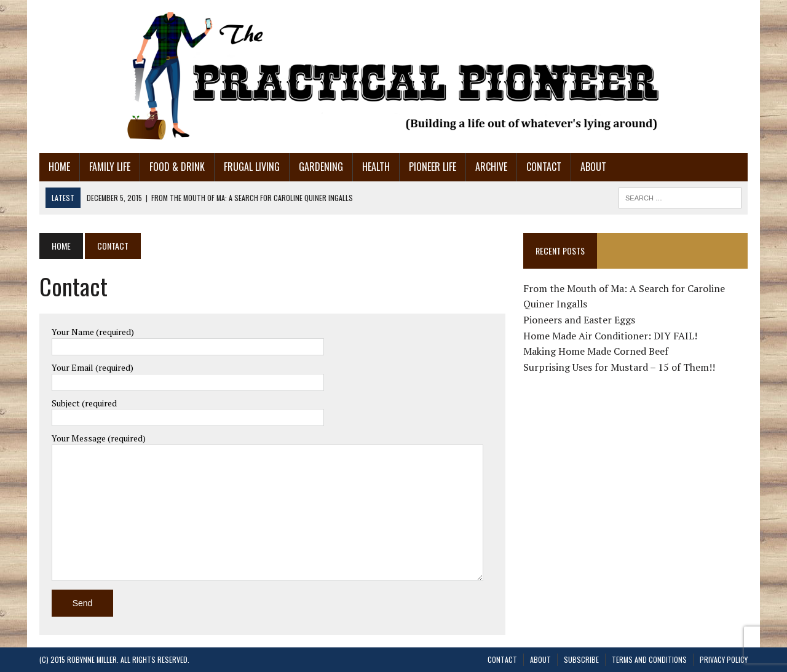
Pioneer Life (433, 167)
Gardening (321, 167)
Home (59, 167)
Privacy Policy (724, 659)
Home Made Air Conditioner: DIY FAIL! (610, 336)
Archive (491, 167)
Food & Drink (177, 167)
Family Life (110, 167)
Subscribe (581, 659)
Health (376, 167)
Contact (544, 167)
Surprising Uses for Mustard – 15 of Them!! (619, 367)
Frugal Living (252, 167)
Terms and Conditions (649, 659)
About (593, 167)
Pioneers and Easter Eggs (579, 320)
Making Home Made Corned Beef (596, 351)
